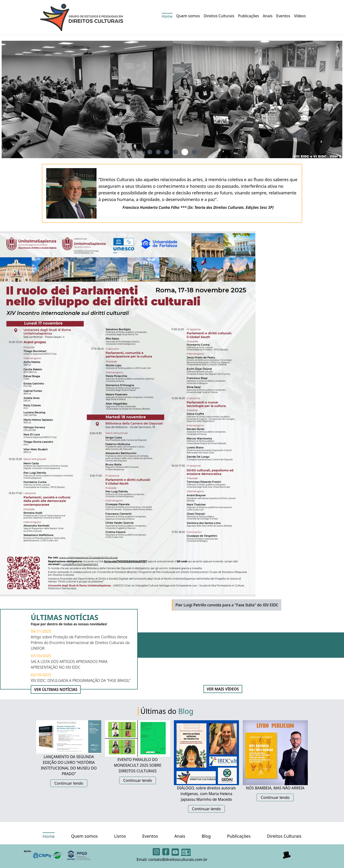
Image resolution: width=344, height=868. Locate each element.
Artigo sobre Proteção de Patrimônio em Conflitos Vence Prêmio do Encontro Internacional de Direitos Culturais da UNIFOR (80, 643)
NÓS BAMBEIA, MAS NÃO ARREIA (275, 788)
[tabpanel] (172, 99)
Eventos (283, 16)
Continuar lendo (69, 783)
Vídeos (300, 16)
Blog (206, 836)
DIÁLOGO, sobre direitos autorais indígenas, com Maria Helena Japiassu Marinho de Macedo (206, 794)
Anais (268, 16)
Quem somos (188, 16)
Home (167, 16)
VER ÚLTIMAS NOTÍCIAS (56, 689)
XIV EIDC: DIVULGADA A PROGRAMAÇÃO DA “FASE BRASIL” (81, 680)
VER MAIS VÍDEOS (223, 689)
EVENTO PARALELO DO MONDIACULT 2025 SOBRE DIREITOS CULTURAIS (137, 765)
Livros (120, 836)
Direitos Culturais (219, 16)
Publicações (248, 16)
